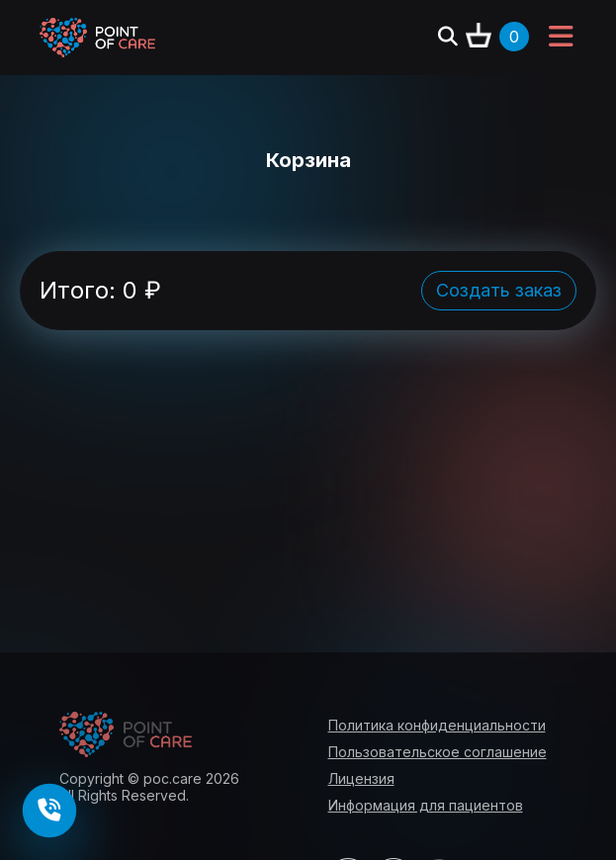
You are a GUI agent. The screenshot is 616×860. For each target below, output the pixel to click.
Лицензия (361, 778)
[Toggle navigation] (561, 38)
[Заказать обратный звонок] (50, 811)
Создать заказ (499, 290)
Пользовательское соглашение (438, 752)
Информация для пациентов (426, 805)
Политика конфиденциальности (437, 725)
